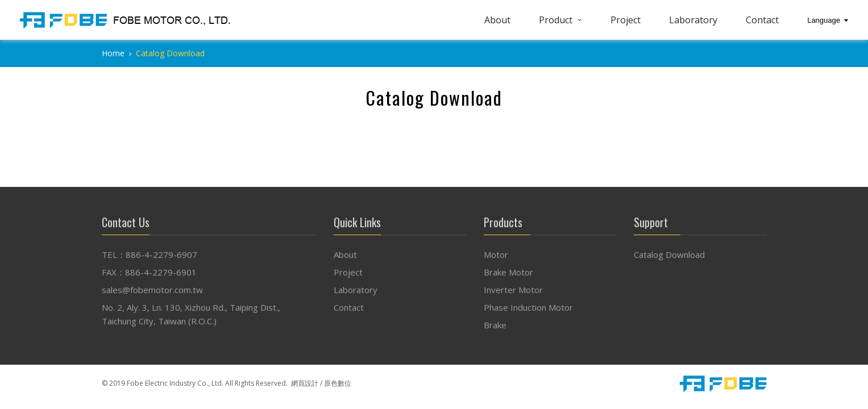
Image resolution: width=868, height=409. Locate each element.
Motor (496, 254)
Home (113, 53)
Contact (762, 20)
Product (556, 20)
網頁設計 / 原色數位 (321, 383)
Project (626, 20)
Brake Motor (508, 272)
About (497, 20)
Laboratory (693, 20)
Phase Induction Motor (528, 307)
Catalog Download (669, 254)
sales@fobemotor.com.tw (152, 290)
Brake (495, 325)
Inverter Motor (513, 290)
